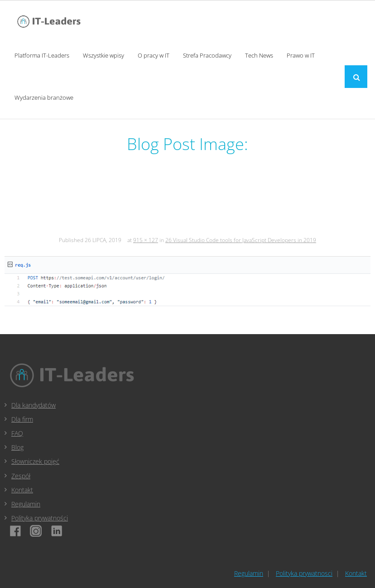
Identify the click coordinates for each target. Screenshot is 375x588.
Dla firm (22, 419)
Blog (17, 447)
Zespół (21, 476)
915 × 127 (146, 240)
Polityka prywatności (40, 518)
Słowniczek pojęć (35, 461)
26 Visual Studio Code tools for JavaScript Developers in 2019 (241, 240)
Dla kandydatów (34, 405)
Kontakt (22, 490)
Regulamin (26, 504)
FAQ (17, 433)
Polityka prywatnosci (304, 573)
